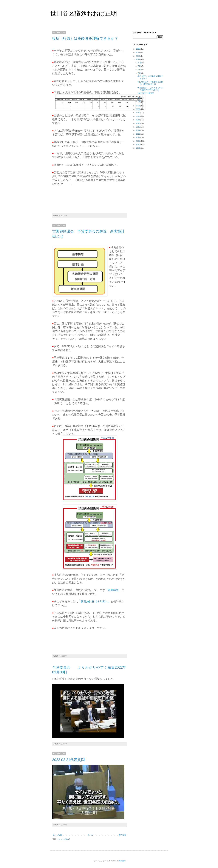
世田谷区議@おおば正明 (84, 13)
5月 (140, 73)
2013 (138, 134)
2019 (138, 113)
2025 (138, 49)
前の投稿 (122, 835)
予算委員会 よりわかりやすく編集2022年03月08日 (150, 89)
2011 (138, 141)
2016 (138, 123)
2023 (138, 56)
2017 (138, 120)
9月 (140, 66)
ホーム (90, 835)
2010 (138, 145)
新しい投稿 (57, 835)
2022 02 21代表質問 (68, 760)
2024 (138, 52)
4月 (140, 98)
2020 (138, 109)
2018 (138, 116)
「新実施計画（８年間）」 (94, 602)
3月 (140, 101)
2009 (138, 148)
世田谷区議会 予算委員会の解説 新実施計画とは (150, 83)
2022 (138, 60)
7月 (140, 70)
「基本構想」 (113, 590)
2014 (138, 130)
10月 (140, 63)
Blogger (122, 861)
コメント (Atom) (63, 839)
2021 (138, 106)
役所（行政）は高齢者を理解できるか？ (85, 38)
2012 (138, 137)
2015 (138, 127)
